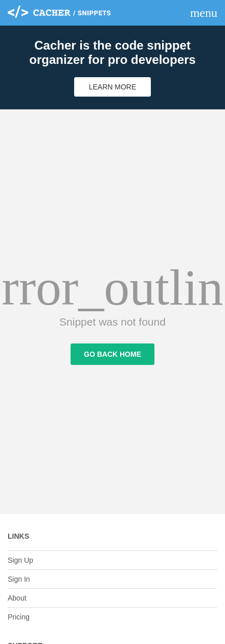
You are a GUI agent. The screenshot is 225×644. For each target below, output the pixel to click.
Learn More (113, 87)
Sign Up (20, 560)
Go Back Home (112, 354)
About (17, 598)
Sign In (19, 579)
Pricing (19, 617)
